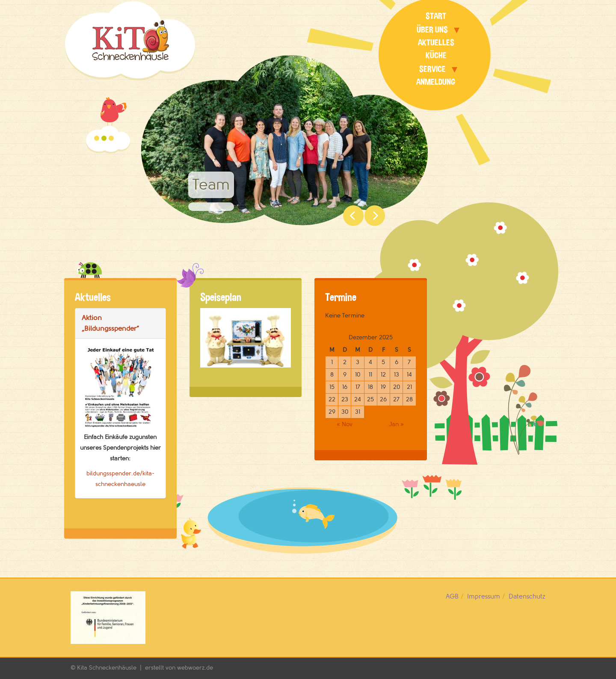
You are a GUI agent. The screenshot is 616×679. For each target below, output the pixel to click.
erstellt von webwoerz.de (179, 668)
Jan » (396, 424)
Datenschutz (527, 597)
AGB (452, 597)
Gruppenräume (111, 138)
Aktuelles (436, 43)
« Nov (345, 424)
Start (436, 16)
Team (104, 138)
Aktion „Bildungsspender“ (110, 323)
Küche (436, 55)
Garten (97, 138)
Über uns (432, 30)
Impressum (484, 597)
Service (432, 69)
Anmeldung (436, 82)
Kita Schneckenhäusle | (111, 668)
